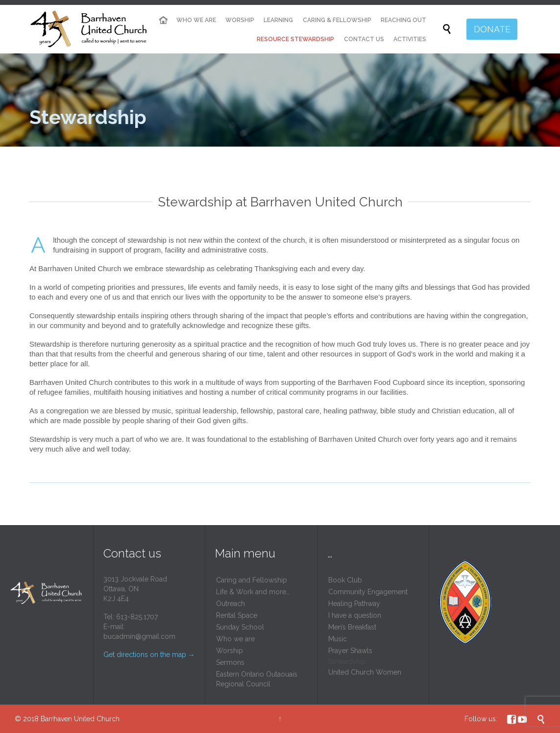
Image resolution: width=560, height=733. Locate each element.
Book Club (345, 580)
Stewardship (347, 661)
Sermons (230, 662)
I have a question (355, 615)
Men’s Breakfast (352, 627)
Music (338, 639)
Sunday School (240, 627)
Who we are (235, 639)
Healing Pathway (354, 604)
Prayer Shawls (350, 651)
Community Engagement (368, 592)
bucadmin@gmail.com (139, 636)
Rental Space (237, 615)
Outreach (231, 604)
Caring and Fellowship (252, 580)
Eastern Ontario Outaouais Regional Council (257, 679)
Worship (230, 651)
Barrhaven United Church (80, 719)
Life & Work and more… (253, 592)
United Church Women (365, 672)
